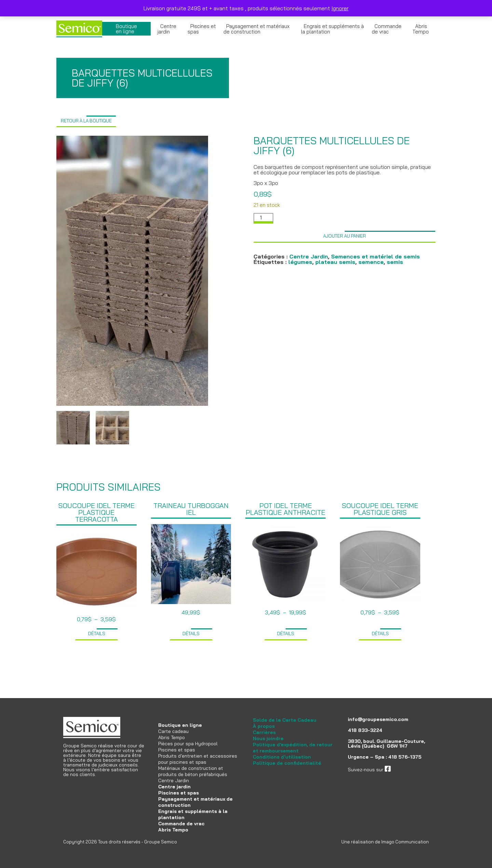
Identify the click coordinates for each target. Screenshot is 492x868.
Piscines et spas (202, 29)
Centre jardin (167, 29)
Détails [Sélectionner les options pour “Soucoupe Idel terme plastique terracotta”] (97, 633)
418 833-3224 (365, 730)
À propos (264, 726)
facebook (401, 770)
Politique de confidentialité (287, 763)
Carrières (264, 732)
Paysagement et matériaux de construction (256, 29)
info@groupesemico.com (378, 719)
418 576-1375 (405, 757)
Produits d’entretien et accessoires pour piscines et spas (198, 759)
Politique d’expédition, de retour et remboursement (293, 748)
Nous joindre (268, 738)
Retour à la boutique (86, 121)
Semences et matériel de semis (375, 256)
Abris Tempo (421, 29)
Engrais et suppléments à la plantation (332, 29)
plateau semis (335, 262)
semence (371, 262)
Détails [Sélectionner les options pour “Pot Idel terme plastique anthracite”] (286, 633)
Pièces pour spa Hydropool (188, 744)
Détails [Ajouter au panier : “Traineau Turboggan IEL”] (191, 633)
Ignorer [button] (340, 8)
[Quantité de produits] (263, 218)
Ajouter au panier (345, 236)
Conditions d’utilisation (282, 757)
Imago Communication (405, 842)
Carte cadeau (173, 731)
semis (395, 262)
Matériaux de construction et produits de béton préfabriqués (193, 771)
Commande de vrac (387, 29)
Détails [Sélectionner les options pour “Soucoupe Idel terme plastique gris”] (380, 633)
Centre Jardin (309, 256)
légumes (300, 262)
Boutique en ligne (126, 29)
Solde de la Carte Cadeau (285, 720)
